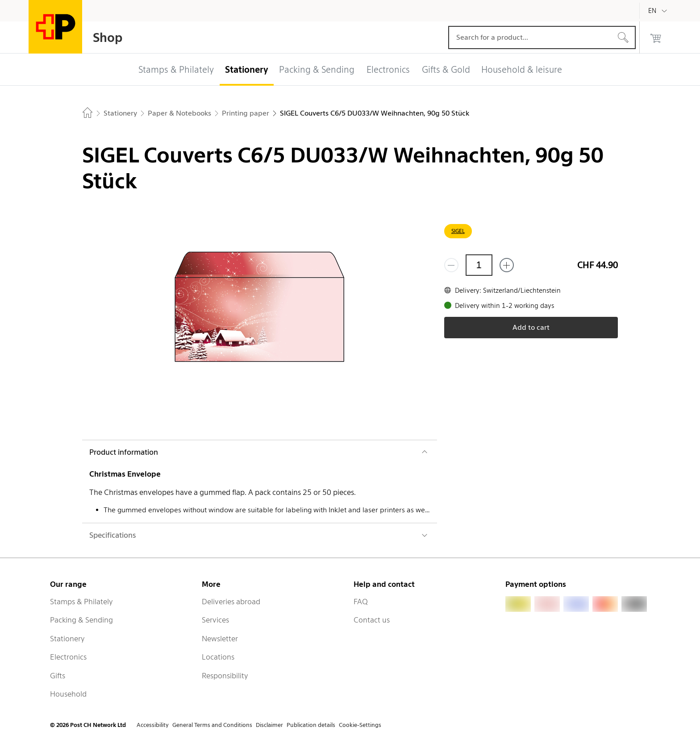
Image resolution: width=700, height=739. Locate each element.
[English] (659, 11)
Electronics (68, 657)
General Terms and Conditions (212, 725)
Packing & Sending (81, 620)
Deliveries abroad (231, 602)
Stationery (67, 639)
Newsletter (220, 639)
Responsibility (225, 676)
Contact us (372, 620)
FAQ (361, 602)
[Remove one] (451, 265)
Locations (218, 657)
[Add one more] (507, 265)
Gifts (58, 676)
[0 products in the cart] (656, 37)
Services (215, 620)
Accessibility (153, 725)
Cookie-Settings (360, 725)
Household (68, 694)
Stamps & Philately (81, 602)
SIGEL (458, 231)
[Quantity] (479, 265)
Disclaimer (269, 725)
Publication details (311, 725)
